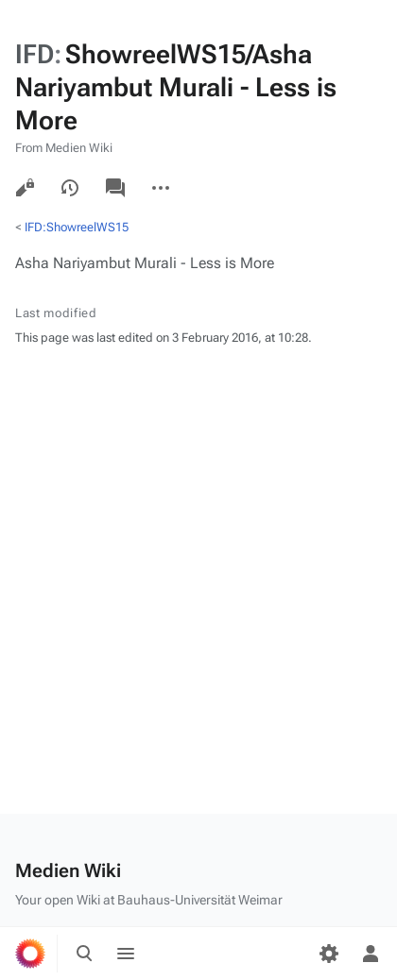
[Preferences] (329, 954)
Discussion (115, 188)
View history (70, 188)
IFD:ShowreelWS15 (77, 227)
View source (25, 188)
